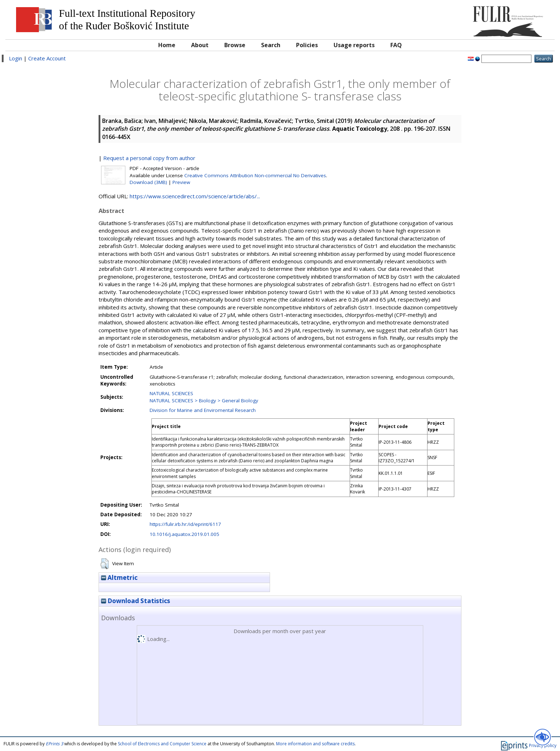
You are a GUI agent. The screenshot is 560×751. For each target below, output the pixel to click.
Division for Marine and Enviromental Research (203, 410)
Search (271, 45)
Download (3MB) (148, 182)
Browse (235, 45)
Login (16, 58)
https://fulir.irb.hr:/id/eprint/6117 (185, 524)
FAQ (396, 45)
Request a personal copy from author (149, 158)
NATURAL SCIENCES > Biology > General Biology (204, 401)
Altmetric (119, 578)
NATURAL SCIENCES (171, 393)
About (200, 45)
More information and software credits (315, 744)
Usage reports (354, 45)
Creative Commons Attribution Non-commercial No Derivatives (255, 175)
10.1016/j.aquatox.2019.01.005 (184, 534)
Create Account (47, 58)
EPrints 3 (54, 744)
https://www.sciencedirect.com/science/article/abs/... (195, 196)
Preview (181, 182)
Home (167, 45)
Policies (307, 45)
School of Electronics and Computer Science (162, 744)
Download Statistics (136, 601)
